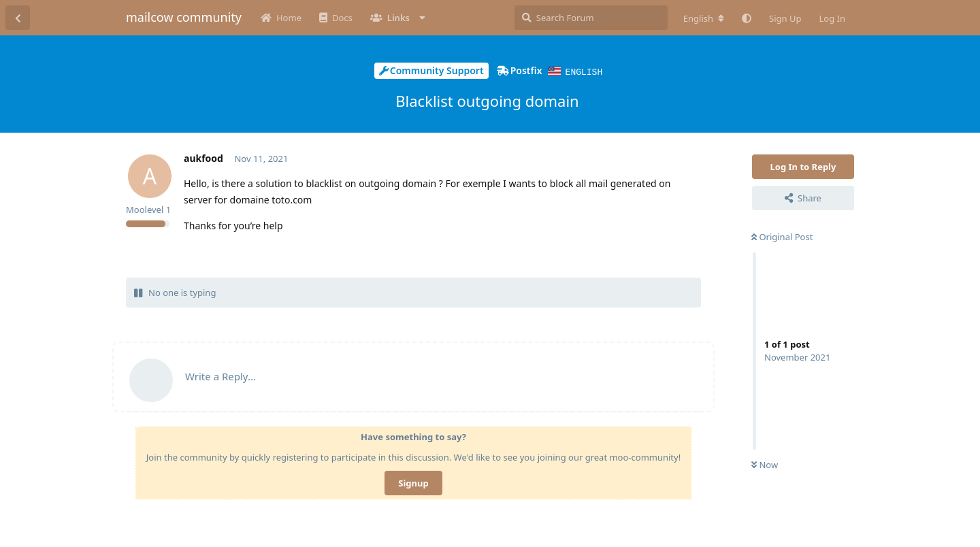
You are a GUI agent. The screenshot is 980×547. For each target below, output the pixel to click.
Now (765, 464)
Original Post (782, 236)
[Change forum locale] (704, 18)
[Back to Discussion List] (18, 18)
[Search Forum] (591, 18)
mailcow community (184, 17)
